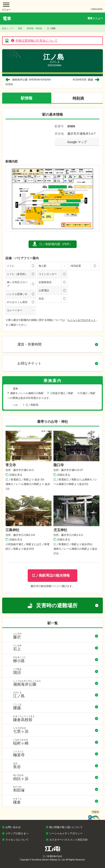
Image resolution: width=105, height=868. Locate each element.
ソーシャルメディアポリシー (66, 833)
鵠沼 (56, 671)
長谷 (56, 765)
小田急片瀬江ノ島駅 (62, 393)
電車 (20, 28)
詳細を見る (16, 475)
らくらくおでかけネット (82, 320)
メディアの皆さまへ (17, 833)
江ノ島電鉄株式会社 (53, 6)
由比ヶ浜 (56, 777)
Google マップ (77, 142)
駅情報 (27, 98)
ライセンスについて (17, 840)
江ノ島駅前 (32, 405)
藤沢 (56, 636)
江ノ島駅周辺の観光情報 (51, 575)
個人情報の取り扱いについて (66, 827)
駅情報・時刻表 (35, 28)
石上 (56, 648)
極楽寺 (56, 754)
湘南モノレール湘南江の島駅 (27, 393)
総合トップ (8, 28)
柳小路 (56, 660)
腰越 (83, 80)
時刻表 (78, 98)
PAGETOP (94, 819)
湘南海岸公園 (56, 683)
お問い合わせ (13, 827)
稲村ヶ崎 (56, 742)
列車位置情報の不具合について (37, 41)
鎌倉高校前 (56, 718)
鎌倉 (56, 801)
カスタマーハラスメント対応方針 (68, 840)
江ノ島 (56, 695)
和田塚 (56, 789)
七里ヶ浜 (56, 730)
